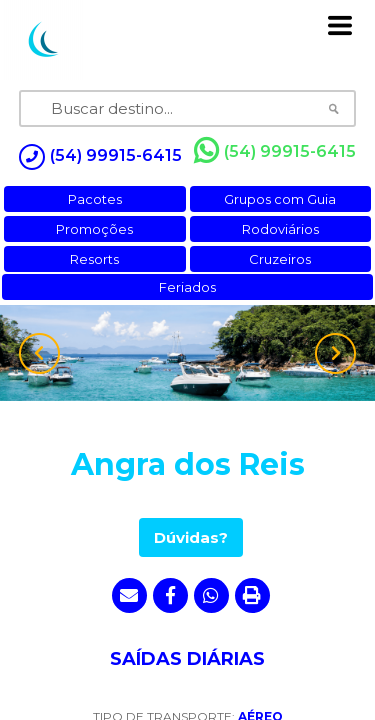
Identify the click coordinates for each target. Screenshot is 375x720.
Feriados (187, 287)
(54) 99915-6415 (275, 151)
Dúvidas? (191, 537)
